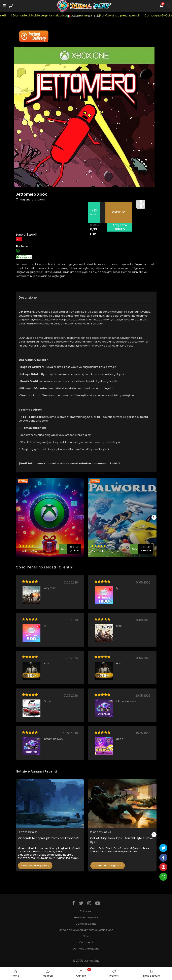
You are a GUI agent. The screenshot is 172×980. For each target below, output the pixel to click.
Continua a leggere (35, 866)
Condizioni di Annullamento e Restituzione (86, 930)
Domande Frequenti (86, 949)
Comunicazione (86, 924)
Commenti (86, 942)
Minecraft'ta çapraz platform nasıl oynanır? (48, 838)
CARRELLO (119, 212)
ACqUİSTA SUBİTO (120, 227)
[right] (154, 517)
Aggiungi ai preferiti (30, 200)
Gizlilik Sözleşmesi (86, 917)
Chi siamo (86, 911)
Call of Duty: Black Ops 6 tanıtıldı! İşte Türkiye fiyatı (122, 840)
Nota (86, 936)
